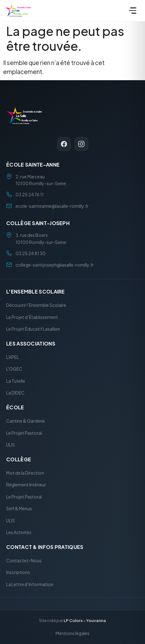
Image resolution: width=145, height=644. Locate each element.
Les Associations (31, 344)
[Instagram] (81, 144)
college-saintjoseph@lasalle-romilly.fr (55, 265)
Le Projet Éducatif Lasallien (33, 329)
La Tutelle (16, 381)
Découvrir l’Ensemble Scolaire (36, 305)
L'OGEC (14, 369)
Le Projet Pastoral (24, 433)
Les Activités (19, 533)
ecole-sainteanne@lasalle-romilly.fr (52, 206)
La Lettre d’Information (30, 584)
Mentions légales (72, 633)
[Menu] (133, 11)
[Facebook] (64, 144)
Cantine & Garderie (26, 421)
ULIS (11, 445)
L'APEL (13, 357)
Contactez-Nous (24, 560)
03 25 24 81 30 (31, 254)
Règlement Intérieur (26, 485)
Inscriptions (18, 572)
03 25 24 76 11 (30, 195)
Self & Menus (19, 509)
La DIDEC (15, 393)
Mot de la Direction (25, 473)
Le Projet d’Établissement (32, 317)
